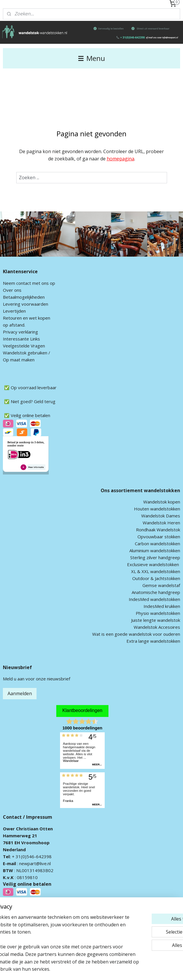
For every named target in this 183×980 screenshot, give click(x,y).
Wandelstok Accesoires (157, 627)
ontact (25, 283)
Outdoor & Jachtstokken (156, 578)
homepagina (121, 159)
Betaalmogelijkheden (24, 297)
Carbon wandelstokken (157, 544)
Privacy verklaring (20, 332)
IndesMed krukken (162, 606)
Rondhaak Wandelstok (158, 530)
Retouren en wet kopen (27, 318)
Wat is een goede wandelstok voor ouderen (136, 634)
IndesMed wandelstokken (154, 599)
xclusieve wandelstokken (154, 564)
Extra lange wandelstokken (153, 641)
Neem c (11, 283)
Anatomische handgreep (156, 592)
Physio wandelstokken (158, 613)
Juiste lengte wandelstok (156, 620)
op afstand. (14, 325)
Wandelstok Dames (161, 516)
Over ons (12, 290)
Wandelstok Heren (161, 523)
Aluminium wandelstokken (155, 550)
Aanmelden (20, 693)
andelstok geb (21, 353)
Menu (92, 58)
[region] (53, 925)
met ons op (43, 283)
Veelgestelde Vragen (24, 346)
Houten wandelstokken (157, 509)
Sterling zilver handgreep (155, 557)
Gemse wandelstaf (161, 585)
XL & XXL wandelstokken (156, 571)
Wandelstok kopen (162, 502)
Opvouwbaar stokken (159, 537)
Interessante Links (21, 339)
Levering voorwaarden (26, 304)
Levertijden (14, 311)
